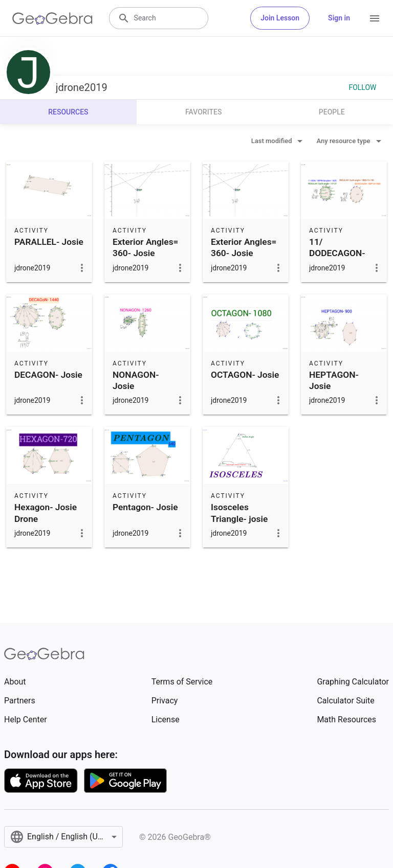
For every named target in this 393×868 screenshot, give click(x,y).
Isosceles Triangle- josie (239, 513)
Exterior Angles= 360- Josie (145, 247)
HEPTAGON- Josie (334, 380)
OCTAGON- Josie (245, 375)
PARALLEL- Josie (49, 242)
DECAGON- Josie (48, 375)
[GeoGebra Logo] (52, 18)
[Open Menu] (375, 18)
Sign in (339, 18)
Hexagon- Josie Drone (46, 513)
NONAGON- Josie (136, 380)
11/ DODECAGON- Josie (337, 253)
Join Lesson (280, 18)
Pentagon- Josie (145, 507)
